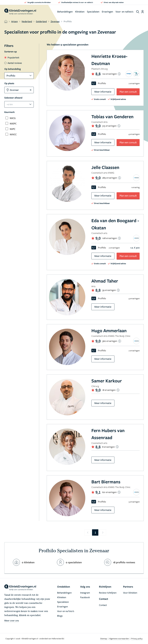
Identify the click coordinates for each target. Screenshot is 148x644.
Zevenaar (55, 21)
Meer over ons (12, 620)
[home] (20, 12)
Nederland (27, 21)
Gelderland (41, 21)
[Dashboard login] (143, 12)
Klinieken (80, 12)
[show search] (138, 12)
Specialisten (93, 12)
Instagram (85, 593)
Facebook (85, 597)
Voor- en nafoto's (124, 12)
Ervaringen (107, 12)
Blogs (60, 616)
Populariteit (12, 57)
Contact (103, 605)
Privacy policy (137, 639)
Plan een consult (128, 92)
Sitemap (104, 639)
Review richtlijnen (108, 593)
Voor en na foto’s (66, 611)
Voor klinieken (130, 593)
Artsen (14, 21)
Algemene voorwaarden (119, 639)
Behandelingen (65, 12)
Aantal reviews (13, 63)
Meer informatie (103, 92)
